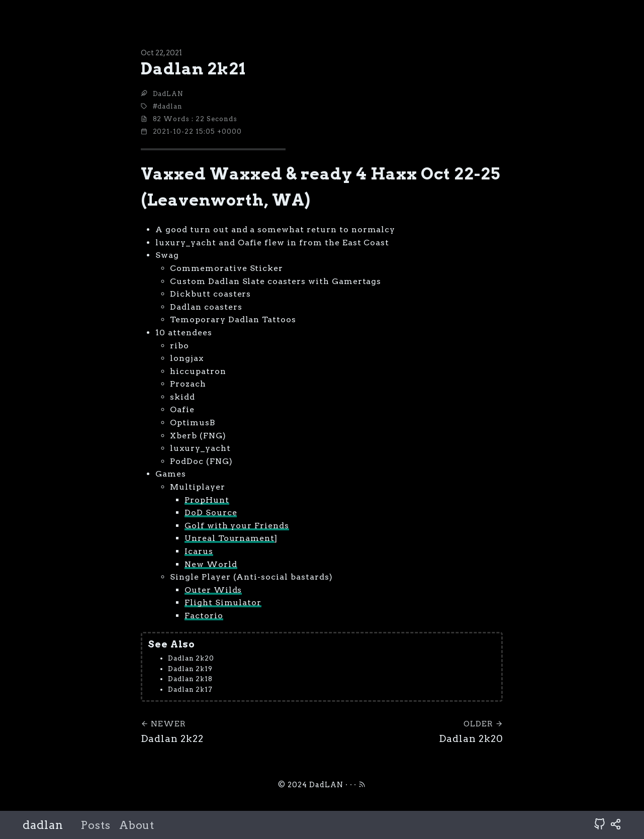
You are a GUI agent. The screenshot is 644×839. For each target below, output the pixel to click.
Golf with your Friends (237, 526)
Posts (96, 825)
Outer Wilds (213, 590)
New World (211, 564)
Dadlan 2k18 (191, 679)
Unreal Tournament (229, 538)
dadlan (43, 825)
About (137, 825)
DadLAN (168, 94)
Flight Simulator (223, 602)
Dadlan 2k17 (191, 689)
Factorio (204, 616)
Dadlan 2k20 (191, 658)
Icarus (199, 551)
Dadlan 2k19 (191, 669)
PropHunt (207, 500)
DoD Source (211, 512)
